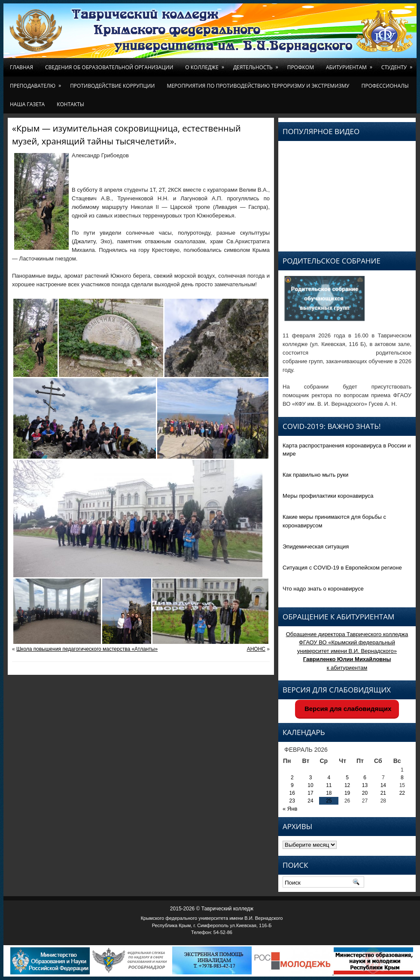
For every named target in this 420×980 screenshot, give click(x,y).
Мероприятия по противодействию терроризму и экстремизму (258, 86)
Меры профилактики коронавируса (328, 496)
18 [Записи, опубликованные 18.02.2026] (329, 793)
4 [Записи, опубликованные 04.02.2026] (329, 778)
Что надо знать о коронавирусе (323, 589)
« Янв (290, 809)
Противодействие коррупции (112, 86)
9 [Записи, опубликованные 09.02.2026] (292, 785)
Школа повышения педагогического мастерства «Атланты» (87, 649)
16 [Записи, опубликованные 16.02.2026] (292, 793)
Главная (21, 67)
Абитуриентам (351, 64)
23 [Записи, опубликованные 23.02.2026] (292, 801)
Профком (301, 67)
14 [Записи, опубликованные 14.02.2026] (383, 785)
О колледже (206, 64)
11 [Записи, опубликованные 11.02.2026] (329, 785)
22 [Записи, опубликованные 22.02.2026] (402, 793)
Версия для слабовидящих (347, 709)
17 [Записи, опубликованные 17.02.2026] (310, 793)
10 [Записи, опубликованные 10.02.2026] (310, 785)
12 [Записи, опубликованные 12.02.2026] (347, 785)
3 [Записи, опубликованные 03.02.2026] (311, 778)
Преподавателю (37, 83)
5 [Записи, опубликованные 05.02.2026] (347, 778)
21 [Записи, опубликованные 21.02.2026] (383, 793)
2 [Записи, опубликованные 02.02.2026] (292, 778)
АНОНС (256, 649)
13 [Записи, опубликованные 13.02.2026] (365, 785)
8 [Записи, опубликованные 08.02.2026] (402, 778)
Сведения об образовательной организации (109, 67)
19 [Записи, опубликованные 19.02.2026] (347, 793)
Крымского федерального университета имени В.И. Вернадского (212, 918)
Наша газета (27, 104)
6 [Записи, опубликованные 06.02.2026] (365, 778)
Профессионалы (385, 86)
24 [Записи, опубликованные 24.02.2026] (310, 801)
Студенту (398, 64)
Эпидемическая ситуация (316, 547)
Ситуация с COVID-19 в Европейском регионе (342, 568)
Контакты (70, 104)
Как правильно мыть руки (315, 475)
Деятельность (257, 64)
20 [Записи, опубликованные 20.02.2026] (365, 793)
